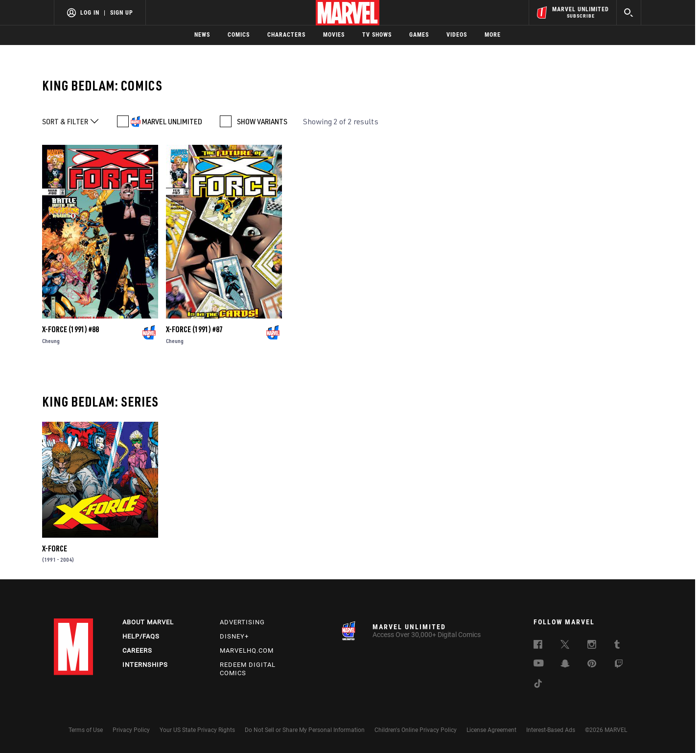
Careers (137, 650)
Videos (457, 35)
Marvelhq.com (247, 650)
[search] (629, 12)
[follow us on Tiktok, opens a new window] (538, 685)
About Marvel (148, 622)
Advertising (242, 622)
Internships (145, 665)
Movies (334, 35)
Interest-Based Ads (551, 730)
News (202, 35)
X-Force (55, 548)
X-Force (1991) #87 (194, 329)
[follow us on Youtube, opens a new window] (539, 664)
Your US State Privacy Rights (197, 730)
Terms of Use (86, 730)
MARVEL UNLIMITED (172, 121)
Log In (90, 13)
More (493, 35)
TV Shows (377, 35)
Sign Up (122, 13)
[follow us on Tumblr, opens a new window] (617, 646)
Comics (239, 35)
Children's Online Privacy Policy (416, 730)
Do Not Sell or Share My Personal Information (305, 730)
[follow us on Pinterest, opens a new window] (592, 664)
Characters (286, 35)
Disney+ (234, 636)
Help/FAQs (141, 636)
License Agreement (491, 730)
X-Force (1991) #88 (70, 329)
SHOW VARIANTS (262, 121)
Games (419, 35)
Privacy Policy (131, 730)
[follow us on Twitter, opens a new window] (565, 646)
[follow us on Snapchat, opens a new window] (565, 665)
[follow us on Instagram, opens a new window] (592, 646)
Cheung (51, 341)
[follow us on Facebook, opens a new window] (538, 646)
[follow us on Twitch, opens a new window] (619, 665)
